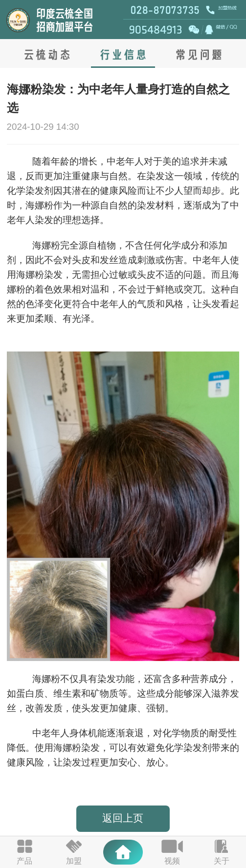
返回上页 (123, 818)
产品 (24, 861)
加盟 (74, 861)
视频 (172, 861)
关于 (222, 861)
